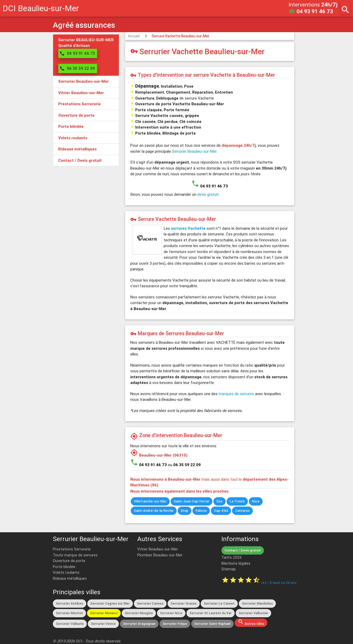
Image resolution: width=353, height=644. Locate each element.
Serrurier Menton (69, 613)
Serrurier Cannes (150, 603)
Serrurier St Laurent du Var (211, 613)
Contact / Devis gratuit (243, 550)
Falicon (201, 511)
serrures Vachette (188, 228)
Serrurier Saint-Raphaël (212, 624)
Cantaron (242, 511)
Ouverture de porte (69, 561)
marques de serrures (236, 394)
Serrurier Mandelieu (257, 603)
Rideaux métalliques (70, 578)
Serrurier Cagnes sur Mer (110, 603)
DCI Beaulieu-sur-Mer (41, 8)
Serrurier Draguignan (139, 624)
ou (184, 465)
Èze (219, 501)
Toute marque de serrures (75, 555)
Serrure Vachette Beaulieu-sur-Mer (181, 36)
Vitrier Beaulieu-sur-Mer (158, 549)
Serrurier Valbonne (253, 613)
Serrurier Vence (103, 624)
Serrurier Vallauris (70, 624)
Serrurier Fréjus (175, 624)
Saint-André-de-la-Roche (154, 511)
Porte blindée (64, 567)
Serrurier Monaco (104, 613)
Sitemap (229, 569)
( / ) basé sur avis (279, 583)
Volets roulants (66, 572)
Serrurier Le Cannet (219, 603)
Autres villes (251, 622)
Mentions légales (236, 563)
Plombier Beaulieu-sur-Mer (160, 555)
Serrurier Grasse (184, 603)
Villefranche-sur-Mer (150, 501)
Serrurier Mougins (139, 613)
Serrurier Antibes (70, 603)
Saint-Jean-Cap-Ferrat (192, 501)
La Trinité (237, 501)
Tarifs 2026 (232, 557)
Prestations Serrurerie (72, 549)
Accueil (134, 36)
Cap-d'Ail (221, 511)
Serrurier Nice (171, 613)
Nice (256, 501)
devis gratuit (208, 194)
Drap (185, 511)
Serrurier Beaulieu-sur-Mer (194, 151)
